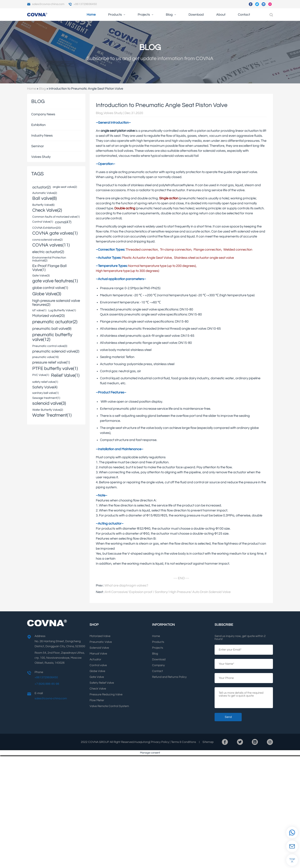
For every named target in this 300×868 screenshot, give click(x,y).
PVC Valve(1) (41, 375)
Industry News (42, 136)
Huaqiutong (142, 742)
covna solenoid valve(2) (47, 240)
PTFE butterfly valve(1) (55, 369)
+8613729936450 (83, 4)
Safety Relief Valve (102, 683)
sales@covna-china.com (46, 4)
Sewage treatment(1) (46, 398)
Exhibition (38, 125)
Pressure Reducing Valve (106, 695)
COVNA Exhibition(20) (46, 228)
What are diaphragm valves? (126, 585)
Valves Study (41, 157)
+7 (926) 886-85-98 (47, 684)
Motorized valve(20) (48, 316)
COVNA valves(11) (51, 245)
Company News (43, 114)
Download (196, 15)
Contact (244, 15)
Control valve (98, 665)
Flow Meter (97, 700)
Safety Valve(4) (45, 388)
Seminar (38, 146)
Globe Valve (97, 671)
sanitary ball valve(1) (45, 393)
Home (91, 15)
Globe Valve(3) (47, 294)
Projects (144, 15)
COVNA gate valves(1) (55, 233)
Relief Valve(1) (65, 375)
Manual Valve (98, 654)
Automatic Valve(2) (45, 193)
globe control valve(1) (50, 288)
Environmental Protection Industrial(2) (49, 259)
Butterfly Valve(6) (43, 205)
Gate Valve (97, 677)
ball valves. (126, 151)
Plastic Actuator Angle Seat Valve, (147, 258)
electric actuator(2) (48, 252)
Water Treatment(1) (52, 415)
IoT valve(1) (39, 310)
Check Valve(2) (47, 210)
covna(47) (63, 222)
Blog (169, 15)
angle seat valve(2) (65, 187)
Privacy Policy (160, 742)
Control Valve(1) (43, 222)
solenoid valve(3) (49, 403)
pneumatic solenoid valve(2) (56, 352)
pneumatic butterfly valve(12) (52, 337)
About (221, 15)
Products (115, 15)
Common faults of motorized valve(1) (56, 217)
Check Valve (98, 689)
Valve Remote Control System (109, 706)
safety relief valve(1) (45, 382)
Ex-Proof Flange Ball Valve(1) (49, 268)
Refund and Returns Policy (169, 677)
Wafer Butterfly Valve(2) (48, 410)
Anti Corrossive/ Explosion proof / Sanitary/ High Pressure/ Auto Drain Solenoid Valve (168, 592)
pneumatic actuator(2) (55, 322)
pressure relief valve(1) (51, 363)
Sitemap (208, 742)
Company (158, 665)
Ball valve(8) (44, 198)
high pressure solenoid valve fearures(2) (56, 303)
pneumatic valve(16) (45, 357)
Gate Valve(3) (41, 275)
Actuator (95, 659)
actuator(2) (41, 188)
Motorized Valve (100, 636)
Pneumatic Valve (101, 642)
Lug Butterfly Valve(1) (62, 310)
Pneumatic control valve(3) (50, 346)
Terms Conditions (184, 742)
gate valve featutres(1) (55, 281)
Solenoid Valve (99, 648)
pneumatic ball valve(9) (52, 329)
